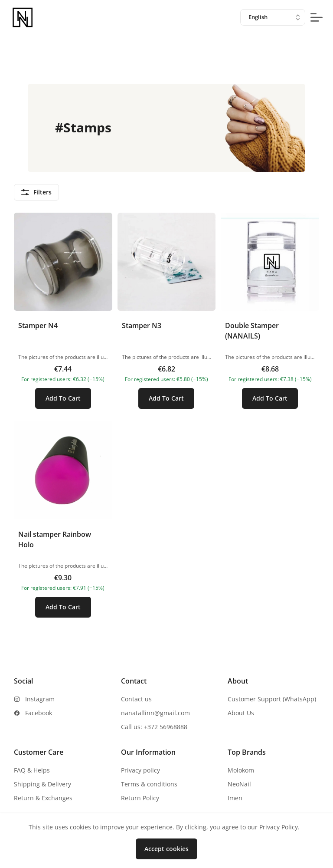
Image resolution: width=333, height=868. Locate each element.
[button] (63, 314)
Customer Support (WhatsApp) (272, 699)
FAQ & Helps (32, 770)
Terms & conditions (149, 784)
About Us (241, 713)
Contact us (136, 699)
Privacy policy (140, 770)
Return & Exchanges (43, 798)
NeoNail (239, 784)
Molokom (241, 770)
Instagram (40, 699)
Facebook (39, 713)
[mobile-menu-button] (317, 17)
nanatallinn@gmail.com (155, 713)
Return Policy (140, 798)
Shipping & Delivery (42, 784)
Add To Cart (63, 398)
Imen (235, 798)
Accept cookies (166, 849)
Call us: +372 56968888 (154, 727)
